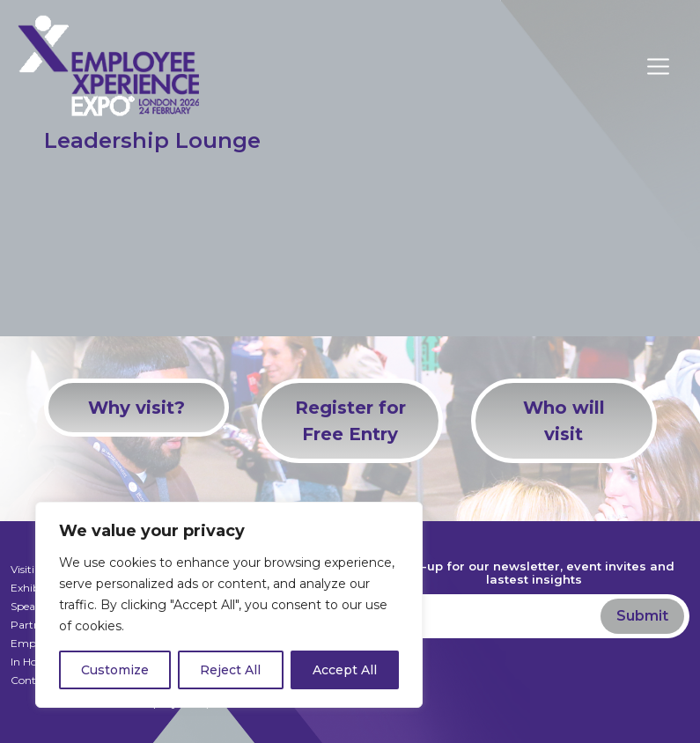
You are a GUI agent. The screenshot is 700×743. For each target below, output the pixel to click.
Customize (115, 670)
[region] (229, 605)
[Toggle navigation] (668, 66)
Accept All (345, 670)
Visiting (29, 569)
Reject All (230, 670)
